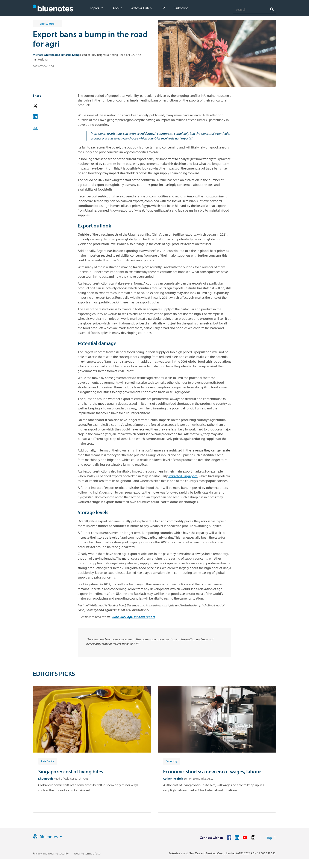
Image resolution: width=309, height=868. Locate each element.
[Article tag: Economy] (172, 761)
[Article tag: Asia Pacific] (48, 761)
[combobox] (255, 9)
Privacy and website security (51, 853)
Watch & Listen (141, 8)
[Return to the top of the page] (271, 838)
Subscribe (181, 8)
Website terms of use (87, 853)
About (117, 8)
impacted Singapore (183, 476)
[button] (41, 106)
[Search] (255, 9)
